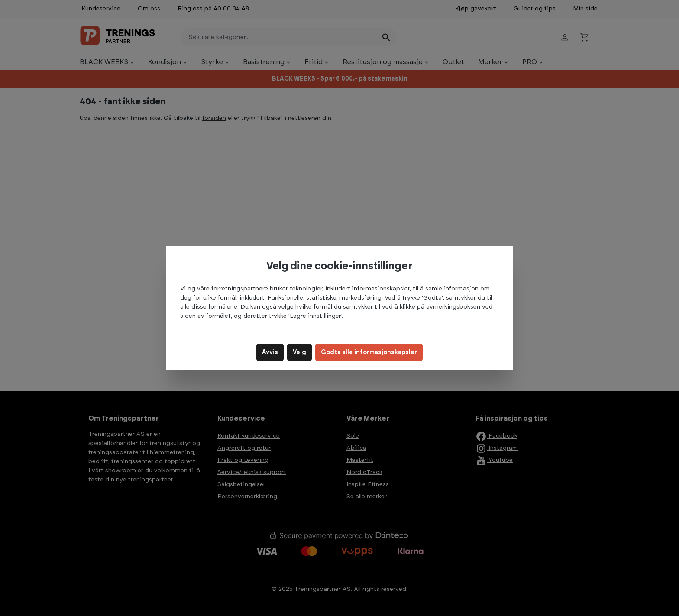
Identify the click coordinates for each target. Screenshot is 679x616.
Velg (299, 352)
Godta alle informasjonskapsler (369, 352)
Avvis (270, 352)
